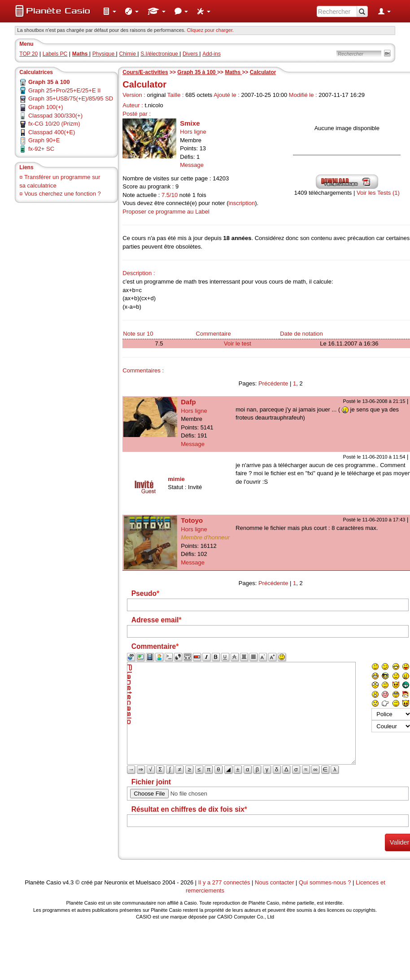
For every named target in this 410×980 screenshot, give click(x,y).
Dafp (188, 402)
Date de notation (301, 334)
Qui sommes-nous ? (325, 882)
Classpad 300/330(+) (55, 116)
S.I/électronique (160, 54)
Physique (104, 54)
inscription (242, 203)
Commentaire (214, 334)
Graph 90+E (44, 140)
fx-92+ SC (41, 149)
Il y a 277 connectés (225, 882)
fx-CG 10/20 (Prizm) (54, 124)
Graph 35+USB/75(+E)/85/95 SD (71, 98)
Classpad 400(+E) (52, 132)
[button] (109, 11)
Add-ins (212, 54)
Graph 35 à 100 (197, 72)
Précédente (273, 383)
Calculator (263, 72)
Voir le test (238, 343)
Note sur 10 (138, 334)
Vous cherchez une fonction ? (63, 194)
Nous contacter (274, 882)
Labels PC (55, 54)
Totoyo (192, 520)
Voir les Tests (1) (378, 193)
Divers (191, 54)
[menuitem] (109, 11)
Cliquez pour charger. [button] (210, 30)
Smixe (190, 123)
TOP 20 (28, 54)
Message (192, 165)
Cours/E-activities (145, 72)
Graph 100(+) (46, 107)
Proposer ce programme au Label (166, 212)
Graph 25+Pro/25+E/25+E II (65, 90)
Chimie (129, 54)
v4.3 (68, 882)
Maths (233, 72)
